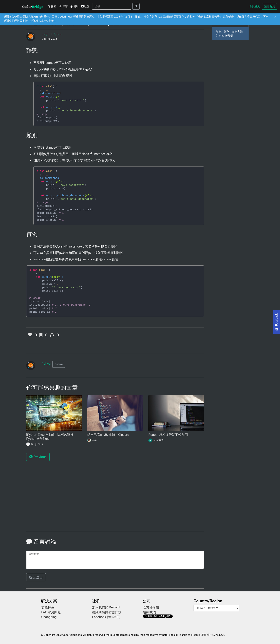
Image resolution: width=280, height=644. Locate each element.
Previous (38, 457)
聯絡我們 (149, 612)
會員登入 (255, 6)
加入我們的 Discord (106, 607)
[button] (59, 364)
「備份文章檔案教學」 (209, 17)
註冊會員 (269, 6)
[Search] (112, 7)
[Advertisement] (54, 500)
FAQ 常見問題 (51, 612)
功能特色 (48, 607)
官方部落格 (151, 607)
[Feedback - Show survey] (277, 322)
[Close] (275, 17)
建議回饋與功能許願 (107, 612)
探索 (52, 6)
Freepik (195, 635)
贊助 (75, 6)
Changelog (49, 617)
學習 (63, 6)
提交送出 (36, 577)
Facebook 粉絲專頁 (106, 617)
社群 (85, 6)
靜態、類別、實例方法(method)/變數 (229, 34)
